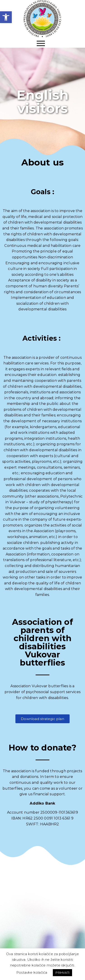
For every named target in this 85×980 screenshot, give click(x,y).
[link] (6, 17)
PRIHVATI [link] (62, 973)
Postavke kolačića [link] (32, 972)
